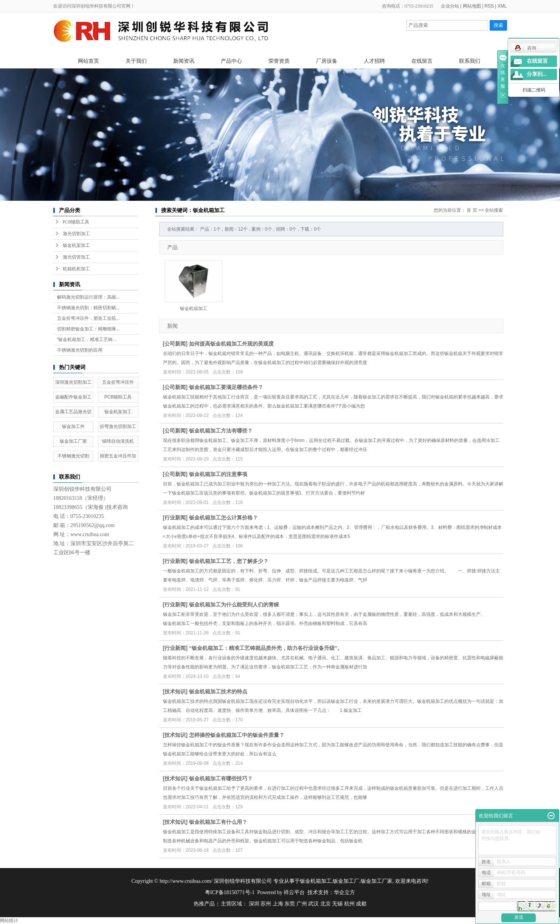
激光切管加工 (76, 257)
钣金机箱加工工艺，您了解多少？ (229, 561)
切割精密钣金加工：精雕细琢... (88, 329)
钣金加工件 (73, 426)
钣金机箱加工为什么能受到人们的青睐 (234, 605)
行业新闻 (175, 518)
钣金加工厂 (346, 881)
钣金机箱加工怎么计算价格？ (223, 518)
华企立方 (344, 892)
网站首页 (88, 61)
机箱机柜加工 (76, 269)
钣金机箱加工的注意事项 (218, 474)
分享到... (537, 74)
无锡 (337, 904)
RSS (489, 6)
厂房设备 (327, 61)
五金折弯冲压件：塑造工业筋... (88, 318)
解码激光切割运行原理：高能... (88, 297)
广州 (302, 904)
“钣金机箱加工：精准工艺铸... (87, 340)
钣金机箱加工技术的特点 (218, 691)
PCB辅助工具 (76, 222)
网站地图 (472, 6)
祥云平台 (294, 892)
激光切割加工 (76, 234)
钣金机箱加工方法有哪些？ (221, 431)
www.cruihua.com (90, 534)
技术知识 (175, 691)
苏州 (266, 904)
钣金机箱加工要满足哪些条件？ (226, 387)
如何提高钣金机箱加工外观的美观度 (231, 344)
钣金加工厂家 (73, 441)
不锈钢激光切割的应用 (80, 350)
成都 (361, 904)
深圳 (254, 904)
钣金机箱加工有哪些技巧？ (221, 778)
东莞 (290, 904)
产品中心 (231, 61)
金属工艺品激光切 (73, 412)
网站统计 (9, 921)
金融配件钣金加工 (73, 397)
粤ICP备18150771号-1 (230, 892)
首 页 (472, 210)
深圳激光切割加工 (73, 382)
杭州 (349, 904)
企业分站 (450, 6)
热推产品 (204, 904)
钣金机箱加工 (194, 309)
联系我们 (470, 61)
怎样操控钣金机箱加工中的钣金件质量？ (237, 735)
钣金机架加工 (76, 245)
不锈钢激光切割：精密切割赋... (88, 308)
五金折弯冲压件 (118, 382)
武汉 (313, 904)
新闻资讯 (184, 61)
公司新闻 (175, 344)
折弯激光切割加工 (118, 426)
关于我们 (136, 61)
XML (502, 6)
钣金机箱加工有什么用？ (218, 822)
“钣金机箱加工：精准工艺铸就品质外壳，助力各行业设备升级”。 (266, 648)
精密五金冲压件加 (118, 456)
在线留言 (422, 61)
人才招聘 (374, 61)
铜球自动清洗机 (118, 441)
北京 (326, 904)
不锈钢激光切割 (73, 456)
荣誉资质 (279, 61)
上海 (278, 904)
